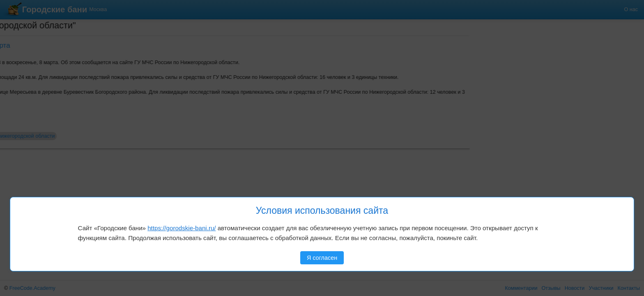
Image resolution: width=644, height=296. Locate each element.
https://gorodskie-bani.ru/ (182, 228)
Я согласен (322, 258)
